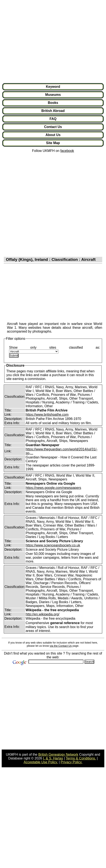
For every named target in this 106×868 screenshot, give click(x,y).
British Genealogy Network (58, 755)
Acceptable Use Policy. (41, 762)
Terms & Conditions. (81, 758)
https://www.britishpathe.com (47, 415)
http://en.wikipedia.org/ (43, 614)
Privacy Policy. (72, 762)
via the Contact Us (61, 646)
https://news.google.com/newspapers (53, 488)
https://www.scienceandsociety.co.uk (53, 545)
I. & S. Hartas (53, 758)
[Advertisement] (40, 41)
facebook (67, 151)
